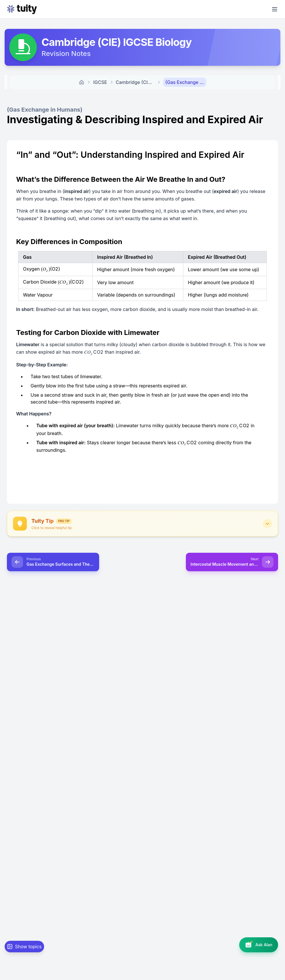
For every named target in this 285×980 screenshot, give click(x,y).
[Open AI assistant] (259, 945)
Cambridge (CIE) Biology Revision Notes (136, 82)
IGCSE (100, 82)
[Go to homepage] (22, 9)
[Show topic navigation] (24, 947)
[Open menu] (275, 9)
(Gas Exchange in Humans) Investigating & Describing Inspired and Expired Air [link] (186, 82)
